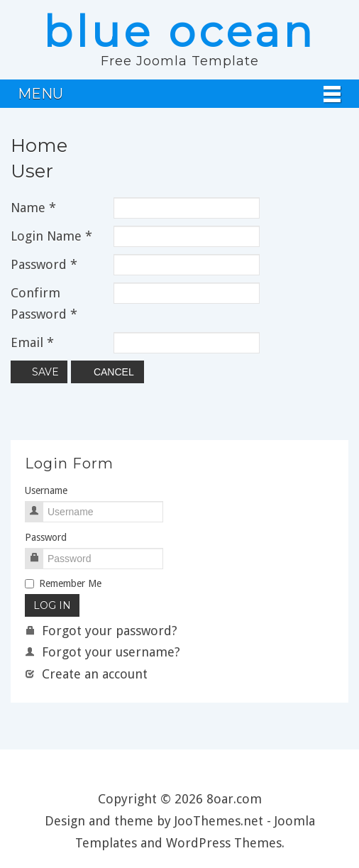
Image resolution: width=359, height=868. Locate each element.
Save (39, 372)
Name (33, 208)
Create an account (86, 674)
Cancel (107, 372)
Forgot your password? (101, 631)
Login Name (51, 236)
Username (46, 490)
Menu (40, 94)
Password (44, 264)
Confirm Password (44, 303)
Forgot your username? (103, 652)
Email (32, 342)
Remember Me (63, 583)
